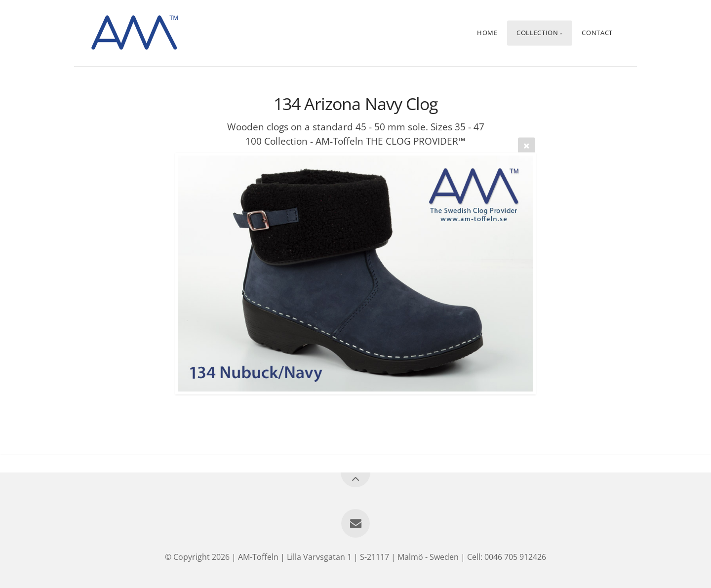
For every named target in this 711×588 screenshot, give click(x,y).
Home (487, 33)
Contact (597, 33)
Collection (537, 33)
